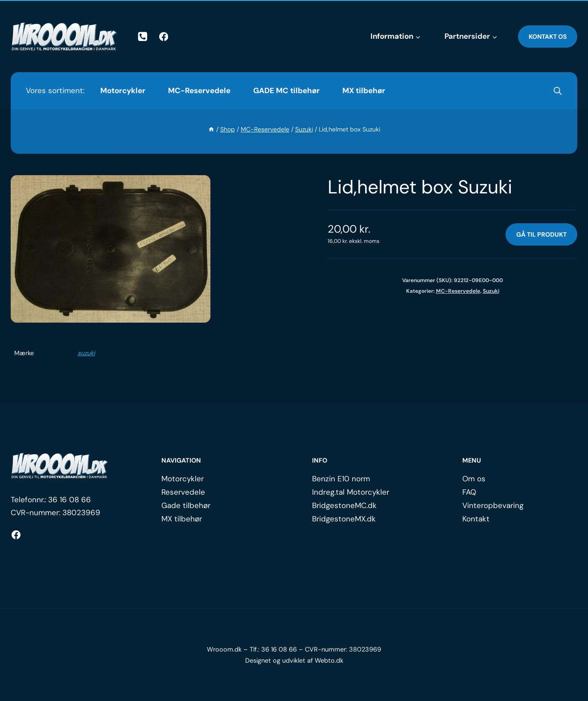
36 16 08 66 (70, 500)
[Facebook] (164, 37)
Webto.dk (329, 660)
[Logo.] (60, 466)
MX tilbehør (364, 90)
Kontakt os (548, 37)
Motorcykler (123, 90)
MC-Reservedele (199, 90)
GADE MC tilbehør (286, 90)
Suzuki (491, 291)
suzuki (86, 353)
